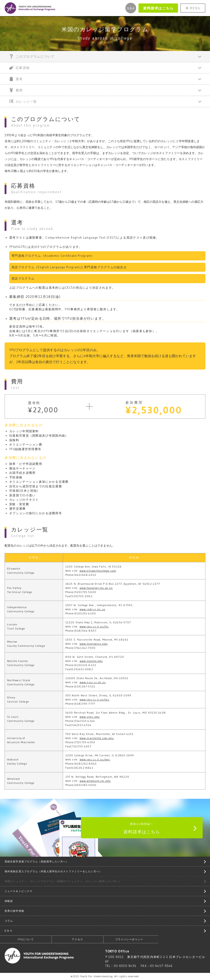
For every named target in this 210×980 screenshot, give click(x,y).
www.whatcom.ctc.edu (95, 781)
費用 (16, 90)
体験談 (9, 901)
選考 (16, 79)
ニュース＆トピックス (19, 891)
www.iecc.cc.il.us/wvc (95, 759)
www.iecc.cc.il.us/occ (95, 699)
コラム (9, 921)
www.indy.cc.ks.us (92, 609)
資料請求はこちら (158, 8)
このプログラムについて (32, 56)
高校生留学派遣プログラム (37, 861)
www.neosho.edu (91, 661)
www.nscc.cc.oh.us (93, 682)
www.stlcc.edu (90, 717)
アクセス (77, 939)
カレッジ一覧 (23, 102)
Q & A (8, 931)
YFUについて (26, 939)
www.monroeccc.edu (94, 644)
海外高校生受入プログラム (53, 871)
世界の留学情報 (14, 911)
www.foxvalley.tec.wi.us (96, 588)
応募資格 (20, 68)
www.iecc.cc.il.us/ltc (94, 626)
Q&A (131, 8)
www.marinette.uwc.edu (97, 738)
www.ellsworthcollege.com (98, 571)
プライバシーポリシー (129, 939)
